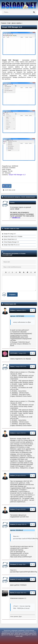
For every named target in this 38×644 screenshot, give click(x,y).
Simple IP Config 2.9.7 (10, 234)
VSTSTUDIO (14, 353)
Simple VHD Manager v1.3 (17, 175)
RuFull (12, 593)
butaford (13, 525)
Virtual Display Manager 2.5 (11, 242)
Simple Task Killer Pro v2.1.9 (12, 245)
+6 (7, 186)
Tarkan (12, 367)
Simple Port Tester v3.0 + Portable (13, 237)
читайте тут (16, 217)
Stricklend (13, 565)
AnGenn (13, 310)
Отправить (12, 295)
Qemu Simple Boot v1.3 (10, 239)
